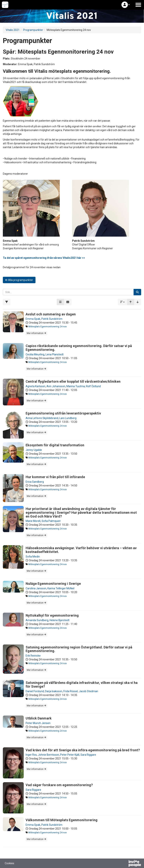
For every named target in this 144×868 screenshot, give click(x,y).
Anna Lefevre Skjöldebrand (42, 418)
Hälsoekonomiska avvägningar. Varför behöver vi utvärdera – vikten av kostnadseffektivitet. (81, 550)
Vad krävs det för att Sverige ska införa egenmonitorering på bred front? (83, 750)
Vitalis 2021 (13, 30)
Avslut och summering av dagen (51, 314)
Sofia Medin (33, 557)
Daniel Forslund (35, 691)
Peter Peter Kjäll (70, 755)
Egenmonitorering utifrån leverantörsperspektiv (63, 413)
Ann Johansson (56, 386)
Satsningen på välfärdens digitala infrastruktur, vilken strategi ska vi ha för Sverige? (82, 685)
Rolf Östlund (93, 386)
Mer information (36, 333)
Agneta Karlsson (35, 386)
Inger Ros (31, 755)
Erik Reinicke (33, 656)
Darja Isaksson (54, 691)
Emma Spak (33, 319)
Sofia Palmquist (51, 521)
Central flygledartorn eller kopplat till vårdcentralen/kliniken (73, 381)
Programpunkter (33, 30)
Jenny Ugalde (34, 450)
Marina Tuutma (76, 386)
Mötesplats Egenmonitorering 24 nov (48, 327)
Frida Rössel (71, 691)
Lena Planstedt (55, 354)
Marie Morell (33, 521)
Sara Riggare (88, 755)
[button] (126, 5)
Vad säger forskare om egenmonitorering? (59, 785)
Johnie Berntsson (48, 755)
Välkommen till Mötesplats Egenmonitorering (62, 820)
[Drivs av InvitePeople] (125, 864)
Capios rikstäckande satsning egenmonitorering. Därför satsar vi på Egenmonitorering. (79, 348)
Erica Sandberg (35, 482)
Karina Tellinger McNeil (61, 588)
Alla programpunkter (19, 280)
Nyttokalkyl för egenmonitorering (52, 615)
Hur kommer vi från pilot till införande (55, 477)
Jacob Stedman (89, 691)
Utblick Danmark (39, 718)
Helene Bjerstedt (59, 620)
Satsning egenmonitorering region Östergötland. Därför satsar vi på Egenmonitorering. (79, 649)
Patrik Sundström (52, 319)
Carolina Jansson (36, 588)
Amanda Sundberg (37, 620)
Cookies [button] (9, 863)
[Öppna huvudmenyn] (138, 5)
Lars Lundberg (68, 418)
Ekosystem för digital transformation (55, 445)
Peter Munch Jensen (38, 723)
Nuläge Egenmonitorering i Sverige (53, 584)
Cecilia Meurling (35, 354)
